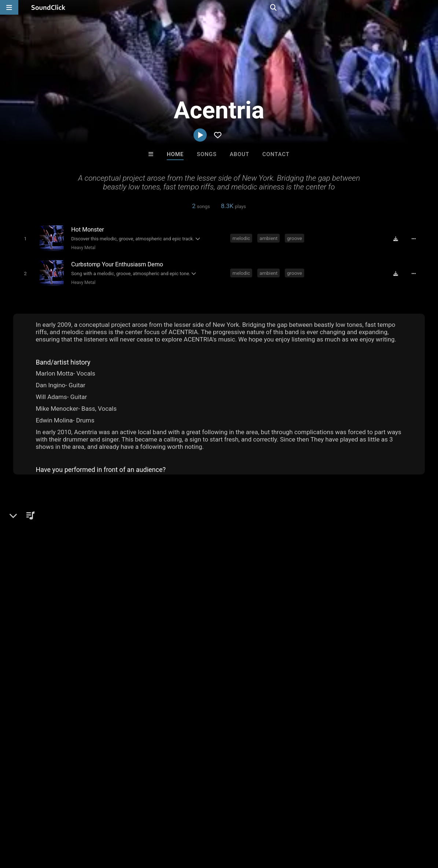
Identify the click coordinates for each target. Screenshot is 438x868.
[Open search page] (431, 7)
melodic (242, 238)
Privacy (175, 824)
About (240, 154)
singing (367, 676)
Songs (207, 154)
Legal (198, 824)
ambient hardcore (37, 703)
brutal (324, 676)
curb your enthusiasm (92, 703)
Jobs (100, 824)
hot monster (182, 703)
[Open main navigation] (9, 7)
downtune (369, 690)
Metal (33, 539)
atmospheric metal (264, 690)
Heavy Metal (82, 247)
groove (295, 238)
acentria (398, 690)
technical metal (402, 676)
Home (175, 154)
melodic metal (216, 676)
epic (246, 676)
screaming (60, 690)
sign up (329, 625)
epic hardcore (143, 703)
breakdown (137, 690)
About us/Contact (65, 824)
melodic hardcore (179, 690)
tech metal (221, 690)
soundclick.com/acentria (55, 557)
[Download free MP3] (398, 239)
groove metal (294, 676)
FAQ (31, 824)
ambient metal (98, 690)
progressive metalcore (322, 690)
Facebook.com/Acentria (54, 567)
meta (264, 676)
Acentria (27, 514)
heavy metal (177, 676)
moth (345, 676)
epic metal (28, 690)
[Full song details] (416, 239)
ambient (269, 238)
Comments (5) (324, 514)
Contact (276, 154)
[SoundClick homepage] (48, 7)
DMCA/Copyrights (136, 824)
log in (356, 625)
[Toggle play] (24, 238)
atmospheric (108, 676)
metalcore (143, 676)
